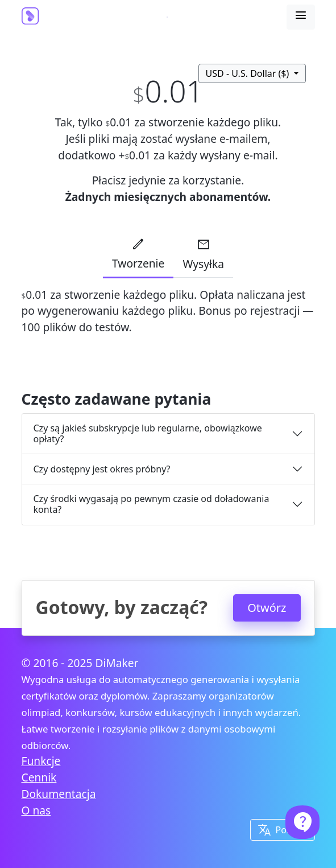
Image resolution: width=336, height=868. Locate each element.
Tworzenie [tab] (138, 254)
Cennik (39, 777)
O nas (36, 810)
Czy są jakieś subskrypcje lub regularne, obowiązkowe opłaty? (148, 433)
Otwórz (267, 608)
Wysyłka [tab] (203, 254)
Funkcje (41, 761)
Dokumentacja (59, 794)
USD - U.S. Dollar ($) (249, 73)
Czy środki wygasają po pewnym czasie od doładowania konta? (152, 504)
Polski (279, 830)
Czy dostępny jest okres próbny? (102, 469)
